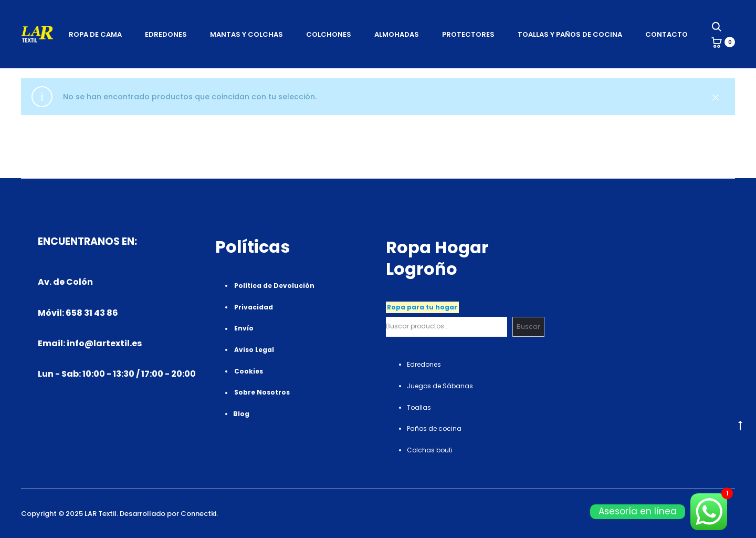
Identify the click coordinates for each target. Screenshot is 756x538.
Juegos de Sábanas (440, 386)
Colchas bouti (430, 450)
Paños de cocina (434, 428)
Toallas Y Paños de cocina (570, 34)
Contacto (666, 34)
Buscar (528, 327)
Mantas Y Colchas (246, 34)
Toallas (419, 407)
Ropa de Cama (95, 34)
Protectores (468, 34)
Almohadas (397, 34)
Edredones (166, 34)
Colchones (329, 34)
